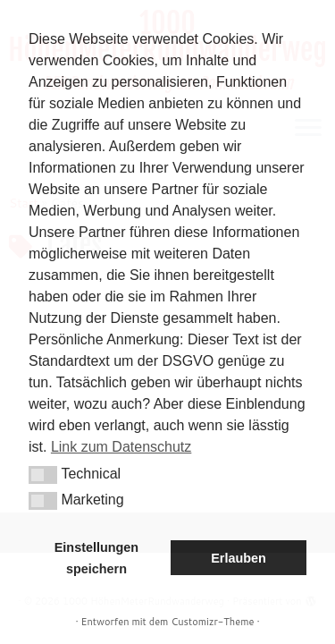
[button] (43, 475)
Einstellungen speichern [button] (96, 558)
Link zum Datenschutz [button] (121, 447)
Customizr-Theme (212, 622)
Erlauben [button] (239, 558)
